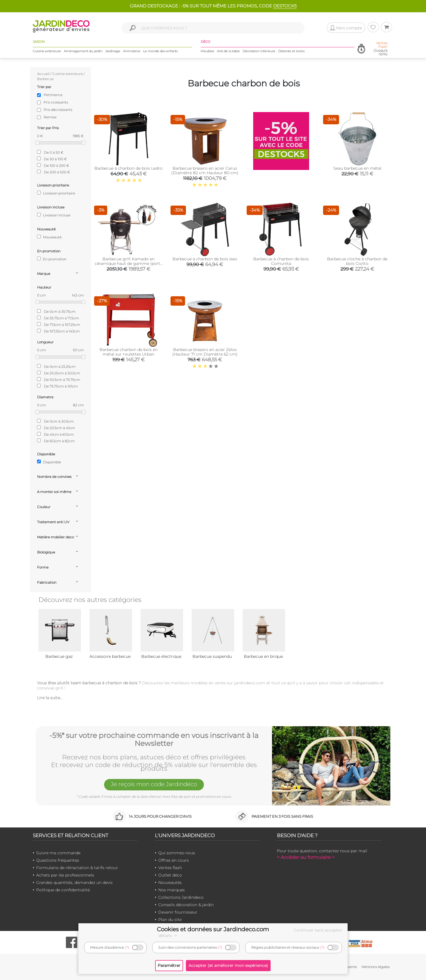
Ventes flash (170, 868)
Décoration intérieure (259, 51)
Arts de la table (228, 51)
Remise (50, 117)
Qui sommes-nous (177, 853)
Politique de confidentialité (63, 890)
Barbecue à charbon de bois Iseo (205, 259)
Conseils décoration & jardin (186, 905)
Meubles (207, 51)
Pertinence (53, 95)
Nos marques (172, 890)
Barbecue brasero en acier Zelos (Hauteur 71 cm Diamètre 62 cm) (205, 352)
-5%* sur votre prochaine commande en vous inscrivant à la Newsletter (154, 739)
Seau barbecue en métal (357, 168)
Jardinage (113, 51)
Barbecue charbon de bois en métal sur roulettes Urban (129, 352)
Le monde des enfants (160, 51)
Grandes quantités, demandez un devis (74, 882)
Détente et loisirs (291, 51)
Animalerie (132, 51)
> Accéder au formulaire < (306, 857)
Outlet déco (170, 875)
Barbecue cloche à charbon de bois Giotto (357, 261)
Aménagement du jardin (83, 51)
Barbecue (45, 79)
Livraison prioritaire (56, 193)
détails (169, 936)
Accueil (43, 74)
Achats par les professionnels (65, 875)
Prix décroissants (58, 110)
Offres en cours (174, 860)
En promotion (52, 259)
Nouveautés (170, 882)
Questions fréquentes (58, 860)
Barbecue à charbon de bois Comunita (281, 261)
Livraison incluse (54, 215)
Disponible (49, 462)
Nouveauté (49, 237)
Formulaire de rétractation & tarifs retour (77, 868)
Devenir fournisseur (178, 912)
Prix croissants (56, 102)
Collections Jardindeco (181, 897)
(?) (127, 947)
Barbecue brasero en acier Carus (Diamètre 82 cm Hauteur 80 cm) (205, 171)
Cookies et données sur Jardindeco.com (213, 929)
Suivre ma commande (58, 853)
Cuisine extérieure (47, 51)
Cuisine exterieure (67, 74)
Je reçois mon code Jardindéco (154, 784)
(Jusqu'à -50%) (381, 49)
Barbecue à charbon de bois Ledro (128, 168)
